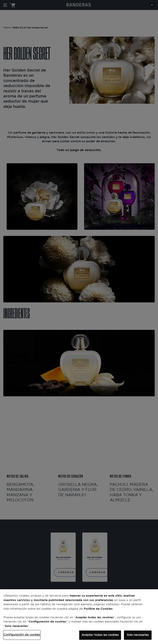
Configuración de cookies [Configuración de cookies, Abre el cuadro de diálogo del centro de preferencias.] (22, 635)
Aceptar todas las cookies (100, 635)
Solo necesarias (138, 635)
